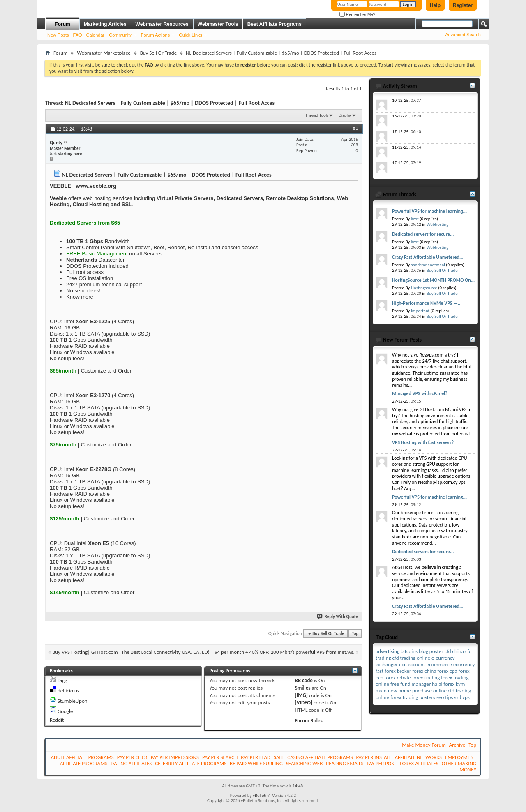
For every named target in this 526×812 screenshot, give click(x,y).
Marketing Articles (105, 24)
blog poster (431, 651)
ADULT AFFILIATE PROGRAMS (82, 757)
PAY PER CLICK (132, 757)
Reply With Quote (338, 617)
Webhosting (437, 224)
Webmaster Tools (218, 24)
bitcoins (409, 651)
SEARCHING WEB (304, 763)
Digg (62, 680)
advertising (388, 651)
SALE (279, 757)
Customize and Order (106, 371)
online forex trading (397, 697)
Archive (457, 745)
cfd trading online (411, 658)
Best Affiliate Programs (275, 24)
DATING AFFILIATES (131, 763)
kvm (460, 684)
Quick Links (190, 35)
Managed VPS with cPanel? (420, 393)
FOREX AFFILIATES (419, 763)
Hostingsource (424, 288)
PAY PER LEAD (256, 757)
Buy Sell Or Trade (158, 53)
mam (381, 691)
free (395, 684)
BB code (304, 680)
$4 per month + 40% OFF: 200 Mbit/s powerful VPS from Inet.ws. (285, 652)
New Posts (58, 35)
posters (427, 697)
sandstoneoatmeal (428, 265)
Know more (80, 297)
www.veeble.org (96, 186)
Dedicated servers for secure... (423, 234)
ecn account (412, 664)
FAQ (78, 35)
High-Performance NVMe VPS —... (427, 303)
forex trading (426, 677)
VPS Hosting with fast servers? (423, 442)
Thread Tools (317, 115)
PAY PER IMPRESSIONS (175, 757)
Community (120, 35)
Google (65, 711)
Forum (62, 24)
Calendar (96, 35)
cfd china (454, 651)
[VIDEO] (304, 703)
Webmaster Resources (162, 24)
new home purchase (410, 691)
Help (435, 5)
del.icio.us (68, 691)
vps (466, 697)
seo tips (445, 697)
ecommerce (439, 664)
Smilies (303, 688)
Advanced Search (463, 35)
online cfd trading (452, 691)
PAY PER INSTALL (374, 757)
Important (420, 311)
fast (380, 671)
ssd (458, 697)
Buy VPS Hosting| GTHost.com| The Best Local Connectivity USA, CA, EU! (131, 652)
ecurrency (464, 664)
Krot (415, 219)
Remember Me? (357, 15)
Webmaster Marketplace (104, 53)
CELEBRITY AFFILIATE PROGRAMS (191, 763)
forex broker (398, 671)
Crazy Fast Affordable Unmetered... (428, 257)
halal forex (443, 684)
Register (463, 5)
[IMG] (302, 695)
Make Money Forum (424, 745)
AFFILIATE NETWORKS (418, 757)
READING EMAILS (345, 763)
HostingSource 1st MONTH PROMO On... (433, 280)
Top (355, 634)
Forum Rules (309, 721)
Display (345, 115)
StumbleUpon (73, 701)
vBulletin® (262, 795)
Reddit (57, 720)
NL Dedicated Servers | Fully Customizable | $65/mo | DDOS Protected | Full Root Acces (170, 103)
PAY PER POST (381, 763)
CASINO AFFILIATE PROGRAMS (320, 757)
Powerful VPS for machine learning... (429, 211)
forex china (424, 671)
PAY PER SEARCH (220, 757)
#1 (355, 128)
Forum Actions (155, 35)
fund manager (415, 684)
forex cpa (447, 671)
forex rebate (398, 677)
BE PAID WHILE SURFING (256, 763)
